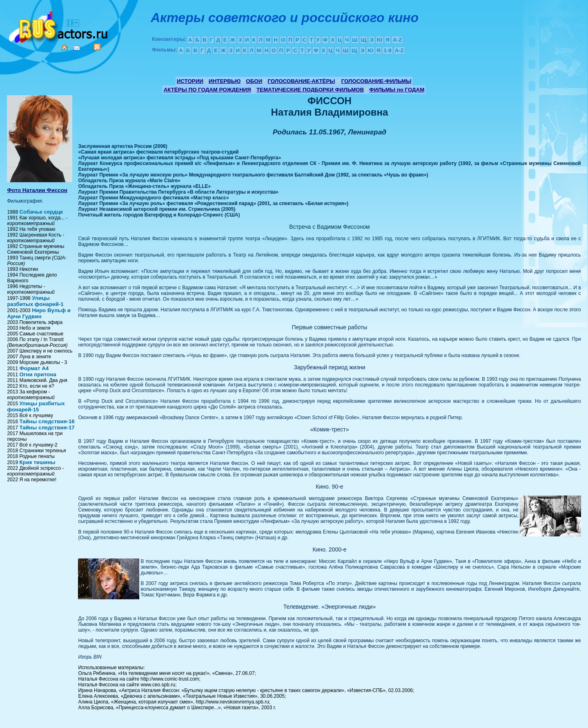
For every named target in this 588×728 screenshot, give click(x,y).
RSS (97, 47)
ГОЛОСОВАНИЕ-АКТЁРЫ (301, 81)
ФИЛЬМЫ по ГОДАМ (397, 90)
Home (65, 47)
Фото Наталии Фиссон (37, 190)
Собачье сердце (41, 212)
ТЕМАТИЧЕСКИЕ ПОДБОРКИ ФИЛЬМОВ (310, 90)
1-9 (387, 50)
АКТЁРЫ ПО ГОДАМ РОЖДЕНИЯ (207, 90)
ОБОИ (254, 81)
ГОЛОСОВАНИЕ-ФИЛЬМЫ (376, 81)
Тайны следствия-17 (47, 428)
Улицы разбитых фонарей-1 (35, 301)
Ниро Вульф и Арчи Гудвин (39, 313)
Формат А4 (34, 368)
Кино (59, 26)
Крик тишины (37, 462)
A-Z (397, 40)
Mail (77, 48)
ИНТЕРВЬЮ (225, 81)
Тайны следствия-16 (47, 421)
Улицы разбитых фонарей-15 (36, 406)
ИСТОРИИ (190, 81)
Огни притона (38, 374)
